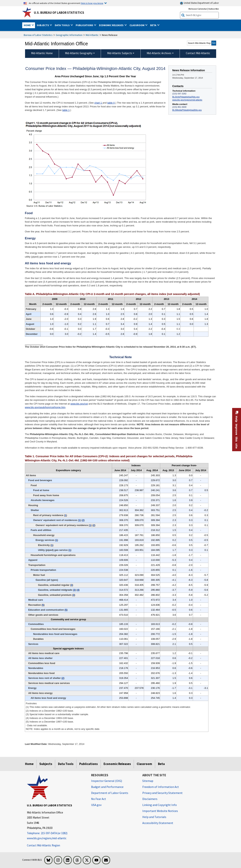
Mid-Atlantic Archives (159, 53)
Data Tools (66, 764)
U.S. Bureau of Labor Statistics (59, 13)
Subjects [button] (43, 25)
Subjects (46, 764)
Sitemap (148, 781)
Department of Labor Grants (110, 793)
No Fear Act (99, 799)
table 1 (66, 110)
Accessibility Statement (158, 823)
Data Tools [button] (63, 25)
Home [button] (27, 25)
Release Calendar (198, 9)
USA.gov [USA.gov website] (96, 805)
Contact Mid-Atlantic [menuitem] (198, 53)
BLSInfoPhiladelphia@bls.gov (186, 97)
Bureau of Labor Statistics (38, 35)
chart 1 (98, 103)
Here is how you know (92, 3)
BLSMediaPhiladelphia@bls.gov (187, 110)
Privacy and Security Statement (162, 793)
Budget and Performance (107, 787)
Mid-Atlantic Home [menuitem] (42, 53)
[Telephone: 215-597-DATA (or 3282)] (56, 833)
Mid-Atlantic (92, 35)
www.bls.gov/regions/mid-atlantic (187, 100)
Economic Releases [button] (112, 25)
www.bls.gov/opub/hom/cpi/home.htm (45, 407)
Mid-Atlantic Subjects (120, 53)
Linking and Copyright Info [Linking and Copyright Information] (160, 805)
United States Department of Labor (199, 3)
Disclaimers (150, 799)
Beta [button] (154, 25)
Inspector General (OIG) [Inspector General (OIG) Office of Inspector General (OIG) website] (107, 781)
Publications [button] (85, 25)
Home (29, 764)
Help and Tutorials (154, 817)
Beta (161, 764)
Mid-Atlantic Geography (79, 53)
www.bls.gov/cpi (79, 404)
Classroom (144, 764)
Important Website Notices (160, 811)
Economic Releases (117, 764)
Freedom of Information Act (161, 787)
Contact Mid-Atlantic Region (43, 845)
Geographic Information (69, 35)
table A (111, 103)
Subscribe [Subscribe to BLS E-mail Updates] (214, 9)
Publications (88, 764)
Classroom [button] (137, 25)
